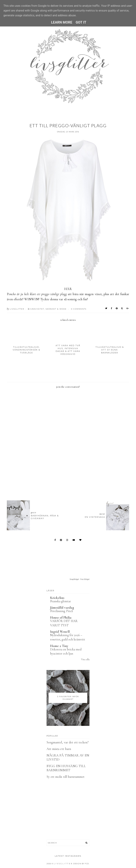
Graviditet (37, 309)
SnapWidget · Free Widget (80, 579)
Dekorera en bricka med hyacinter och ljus (66, 651)
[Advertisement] (69, 479)
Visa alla (85, 659)
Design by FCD (81, 864)
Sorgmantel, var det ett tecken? (68, 742)
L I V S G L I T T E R (63, 864)
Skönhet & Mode (56, 309)
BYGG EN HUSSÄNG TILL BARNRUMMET (66, 768)
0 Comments (79, 309)
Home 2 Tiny (59, 646)
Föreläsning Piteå (61, 611)
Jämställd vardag (62, 608)
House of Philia (61, 618)
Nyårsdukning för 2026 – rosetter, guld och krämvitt (68, 637)
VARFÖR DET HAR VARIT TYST (64, 623)
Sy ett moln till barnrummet (66, 777)
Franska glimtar (61, 601)
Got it (81, 22)
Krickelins (57, 598)
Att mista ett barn (59, 749)
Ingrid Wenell (60, 632)
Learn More (62, 22)
